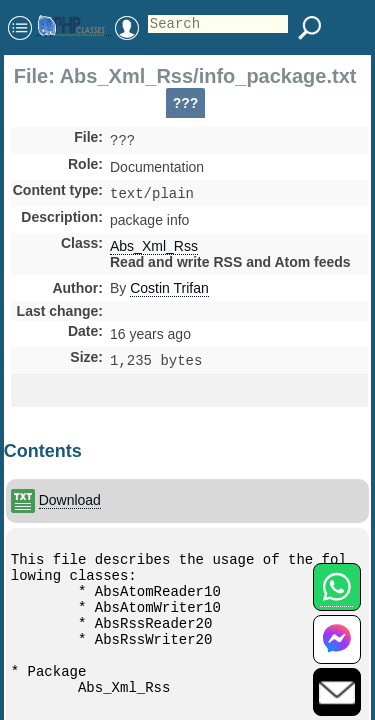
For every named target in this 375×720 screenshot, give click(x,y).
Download (70, 500)
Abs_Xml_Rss (154, 250)
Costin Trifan (169, 292)
